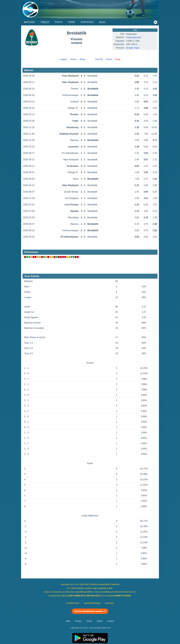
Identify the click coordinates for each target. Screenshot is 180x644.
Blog (102, 22)
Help (68, 621)
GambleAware (73, 603)
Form (72, 22)
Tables (45, 22)
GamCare (110, 603)
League (63, 59)
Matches (29, 22)
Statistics (87, 22)
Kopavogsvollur (134, 37)
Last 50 (99, 59)
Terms (89, 621)
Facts (59, 22)
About (99, 621)
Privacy (78, 621)
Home (73, 59)
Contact (110, 621)
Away (82, 59)
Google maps (133, 48)
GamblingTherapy (92, 603)
